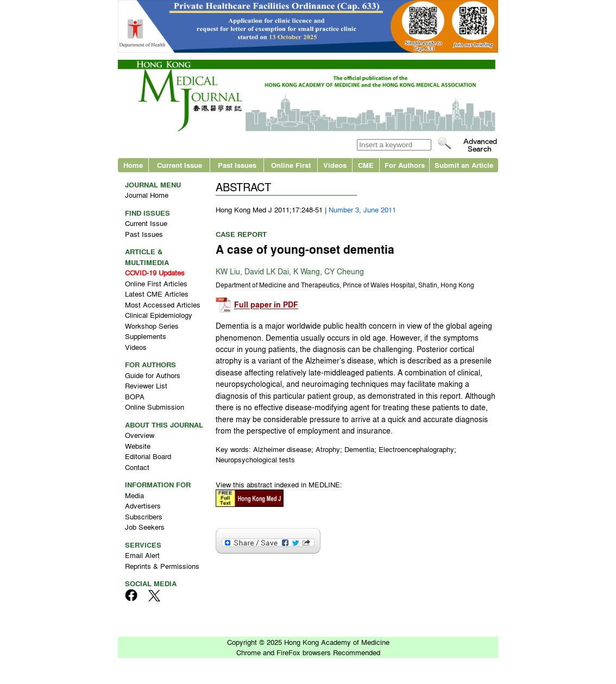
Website (138, 446)
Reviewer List (146, 385)
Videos (335, 165)
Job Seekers (145, 527)
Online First (291, 165)
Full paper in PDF (266, 305)
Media (134, 495)
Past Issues (237, 165)
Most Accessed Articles (163, 305)
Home (133, 165)
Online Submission (155, 407)
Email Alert (142, 555)
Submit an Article (464, 165)
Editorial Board (148, 456)
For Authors (405, 165)
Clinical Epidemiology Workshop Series (159, 320)
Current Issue (180, 165)
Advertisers (143, 506)
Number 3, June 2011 (362, 209)
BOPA (135, 396)
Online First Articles (156, 283)
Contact (137, 467)
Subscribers (144, 516)
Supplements (146, 336)
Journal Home (147, 195)
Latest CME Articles (157, 294)
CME (366, 165)
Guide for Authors (153, 375)
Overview (140, 435)
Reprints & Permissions (162, 566)
